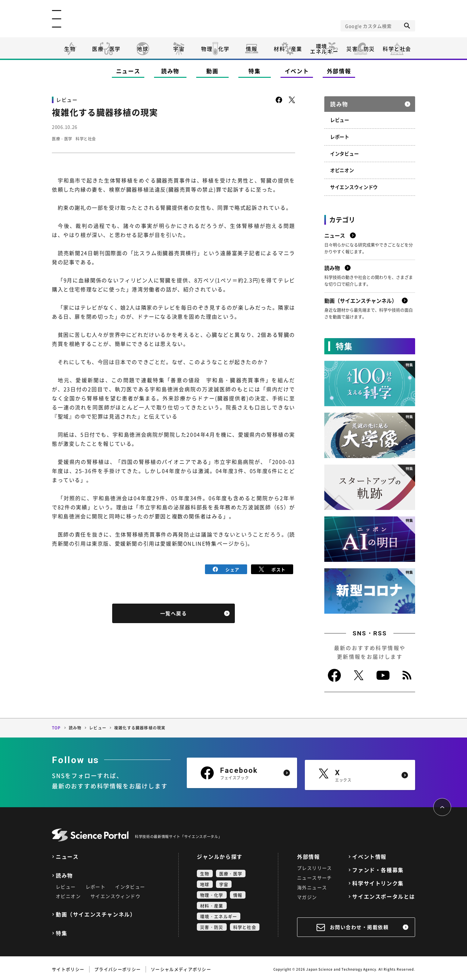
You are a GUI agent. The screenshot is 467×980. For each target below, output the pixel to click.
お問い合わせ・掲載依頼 (359, 925)
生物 (70, 49)
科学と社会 (397, 49)
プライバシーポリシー (118, 967)
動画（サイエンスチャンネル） (96, 912)
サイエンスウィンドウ (354, 185)
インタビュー (344, 152)
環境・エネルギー (219, 914)
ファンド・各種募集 (378, 868)
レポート (340, 136)
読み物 (170, 71)
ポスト (272, 569)
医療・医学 (106, 49)
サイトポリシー (68, 967)
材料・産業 (288, 49)
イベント (297, 71)
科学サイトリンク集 (378, 881)
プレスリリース (315, 866)
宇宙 (179, 49)
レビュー (340, 119)
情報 (251, 49)
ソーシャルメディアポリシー (181, 967)
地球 (143, 49)
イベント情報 (369, 854)
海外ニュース (312, 885)
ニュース (128, 71)
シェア (226, 569)
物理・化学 (215, 49)
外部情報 (339, 71)
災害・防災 (361, 49)
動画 (212, 71)
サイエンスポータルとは (384, 894)
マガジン (307, 895)
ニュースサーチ (315, 875)
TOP (56, 726)
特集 (254, 71)
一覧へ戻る (174, 613)
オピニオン (342, 169)
